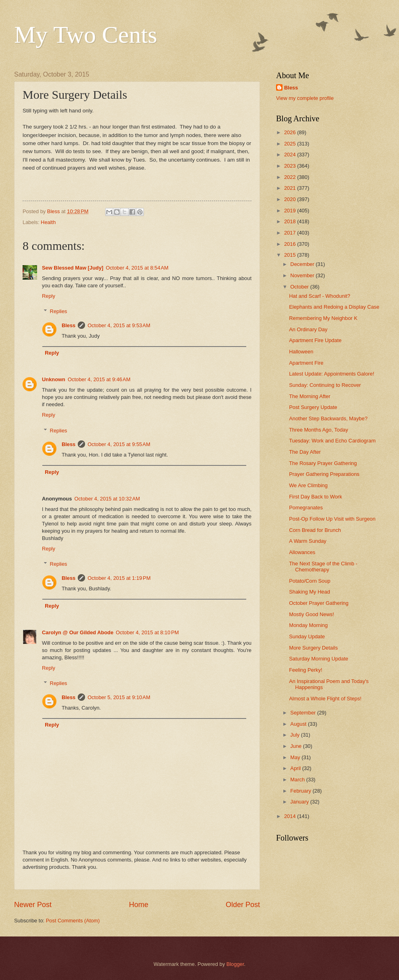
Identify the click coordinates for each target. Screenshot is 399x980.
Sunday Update (307, 636)
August (299, 724)
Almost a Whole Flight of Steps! (325, 699)
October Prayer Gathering (319, 603)
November (303, 275)
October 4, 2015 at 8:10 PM (147, 632)
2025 (291, 144)
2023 (291, 166)
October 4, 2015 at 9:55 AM (119, 444)
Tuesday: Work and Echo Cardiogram (332, 441)
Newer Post (33, 905)
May (296, 757)
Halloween (301, 352)
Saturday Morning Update (319, 659)
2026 (291, 132)
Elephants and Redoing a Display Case (334, 307)
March (298, 780)
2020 (291, 199)
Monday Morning (308, 625)
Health (48, 222)
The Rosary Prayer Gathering (323, 463)
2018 (291, 221)
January (300, 802)
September (304, 713)
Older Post (243, 905)
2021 (291, 188)
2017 (291, 233)
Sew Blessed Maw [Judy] (73, 268)
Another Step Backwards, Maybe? (328, 418)
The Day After (305, 452)
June (297, 746)
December (303, 264)
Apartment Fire (306, 363)
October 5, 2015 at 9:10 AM (119, 697)
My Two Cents (86, 35)
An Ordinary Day (308, 329)
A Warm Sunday (308, 541)
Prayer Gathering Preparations (324, 474)
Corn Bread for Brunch (315, 530)
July (295, 735)
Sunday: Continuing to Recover (325, 385)
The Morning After (310, 396)
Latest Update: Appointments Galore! (331, 374)
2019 (291, 211)
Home (139, 905)
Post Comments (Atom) (73, 921)
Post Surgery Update (313, 407)
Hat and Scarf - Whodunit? (320, 296)
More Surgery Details (313, 648)
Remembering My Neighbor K (323, 318)
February (301, 791)
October (300, 287)
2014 (291, 816)
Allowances (302, 552)
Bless (69, 325)
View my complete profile (305, 98)
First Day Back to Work (315, 497)
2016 (291, 244)
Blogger (235, 964)
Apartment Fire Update (315, 340)
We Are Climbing (308, 485)
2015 (291, 255)
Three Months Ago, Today (318, 430)
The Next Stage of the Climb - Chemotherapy (323, 567)
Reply (49, 296)
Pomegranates (306, 508)
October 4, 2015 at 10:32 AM (107, 499)
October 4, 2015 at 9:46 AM (99, 379)
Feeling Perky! (305, 670)
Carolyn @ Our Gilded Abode (78, 632)
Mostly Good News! (312, 614)
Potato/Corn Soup (310, 581)
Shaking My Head (310, 592)
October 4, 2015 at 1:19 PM (119, 578)
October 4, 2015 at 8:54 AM (137, 268)
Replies (59, 311)
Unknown (54, 379)
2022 (291, 177)
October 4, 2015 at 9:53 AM (119, 325)
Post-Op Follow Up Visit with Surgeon (332, 519)
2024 (291, 155)
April (296, 768)
